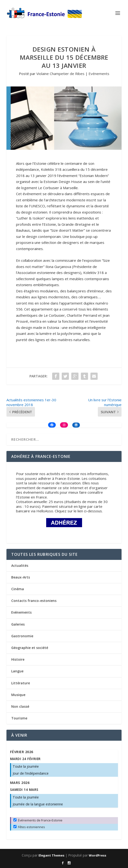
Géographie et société (30, 648)
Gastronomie (22, 636)
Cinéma (18, 589)
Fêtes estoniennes (29, 827)
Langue (17, 671)
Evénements (99, 74)
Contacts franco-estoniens (34, 601)
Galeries (18, 624)
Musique (18, 695)
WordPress (97, 855)
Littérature (21, 683)
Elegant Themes (51, 855)
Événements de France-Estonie (38, 820)
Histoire (18, 659)
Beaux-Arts (21, 577)
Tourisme (19, 718)
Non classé (20, 706)
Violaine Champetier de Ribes (60, 74)
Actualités (20, 565)
